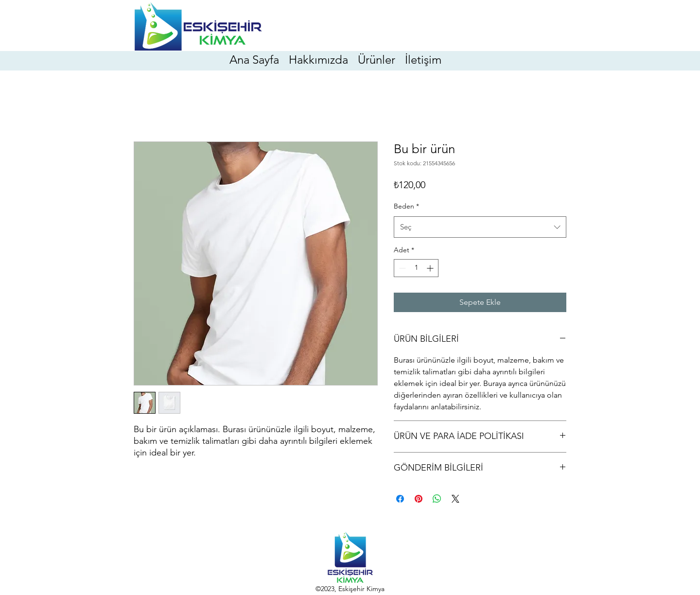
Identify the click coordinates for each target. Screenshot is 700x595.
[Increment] (431, 268)
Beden (406, 206)
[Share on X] (455, 499)
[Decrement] (401, 268)
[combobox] (480, 227)
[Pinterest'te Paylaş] (419, 499)
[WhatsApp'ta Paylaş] (437, 499)
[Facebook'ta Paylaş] (400, 499)
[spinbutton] (416, 268)
